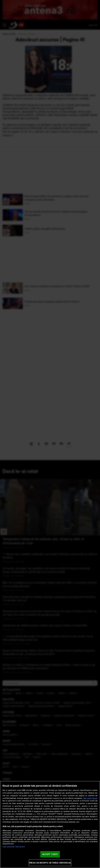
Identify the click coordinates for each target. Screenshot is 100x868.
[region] (50, 824)
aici (35, 814)
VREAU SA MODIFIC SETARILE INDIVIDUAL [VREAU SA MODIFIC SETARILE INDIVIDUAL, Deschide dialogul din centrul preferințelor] (50, 863)
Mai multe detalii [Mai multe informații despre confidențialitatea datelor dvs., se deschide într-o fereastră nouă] (90, 798)
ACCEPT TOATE (50, 854)
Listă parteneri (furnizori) (14, 847)
